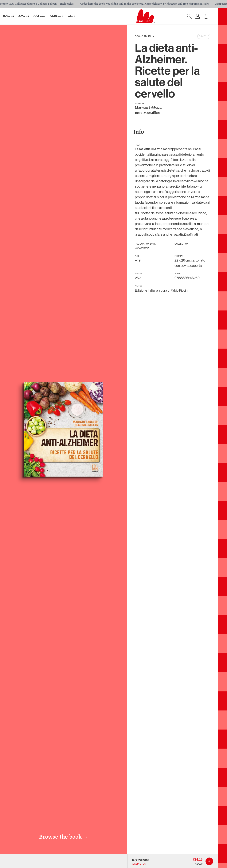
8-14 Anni (39, 16)
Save (204, 36)
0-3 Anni (8, 16)
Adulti (71, 16)
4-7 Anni (24, 16)
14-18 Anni (57, 16)
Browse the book (64, 837)
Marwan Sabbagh (148, 108)
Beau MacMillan (147, 113)
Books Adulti (143, 36)
